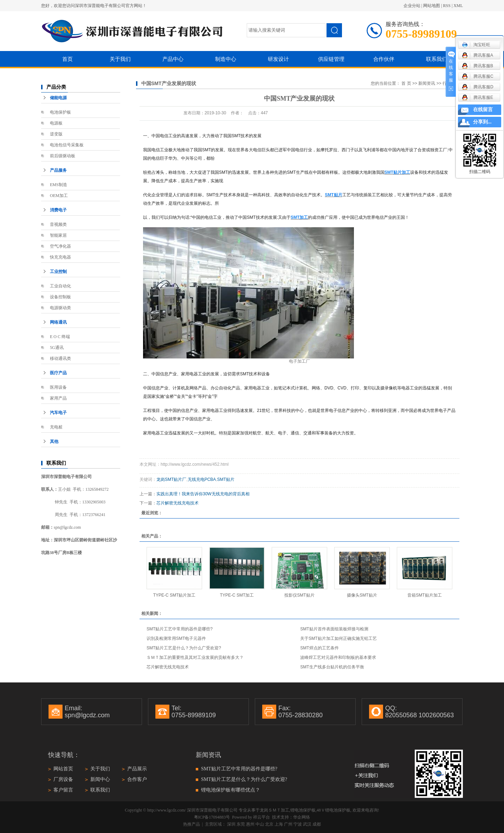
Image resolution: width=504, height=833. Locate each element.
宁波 (298, 824)
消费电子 (58, 210)
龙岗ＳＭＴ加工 (274, 810)
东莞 (241, 824)
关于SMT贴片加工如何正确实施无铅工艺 (338, 638)
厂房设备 (63, 779)
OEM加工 (59, 196)
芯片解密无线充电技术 (177, 503)
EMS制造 (59, 185)
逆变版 (56, 134)
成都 (317, 824)
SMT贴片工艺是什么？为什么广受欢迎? (184, 648)
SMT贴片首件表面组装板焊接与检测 (334, 629)
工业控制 (58, 272)
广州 (288, 824)
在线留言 (483, 110)
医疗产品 (58, 373)
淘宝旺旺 (476, 45)
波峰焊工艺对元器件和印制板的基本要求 (338, 657)
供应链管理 (331, 59)
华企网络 (302, 817)
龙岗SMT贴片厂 (171, 479)
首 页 (406, 83)
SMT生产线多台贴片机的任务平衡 (332, 667)
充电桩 (56, 427)
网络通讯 (58, 322)
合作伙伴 (384, 59)
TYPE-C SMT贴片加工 (175, 595)
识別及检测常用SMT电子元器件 (176, 638)
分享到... (482, 122)
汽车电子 (58, 413)
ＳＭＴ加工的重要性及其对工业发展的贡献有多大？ (195, 657)
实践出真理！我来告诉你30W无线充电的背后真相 (203, 494)
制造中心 (226, 59)
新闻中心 (100, 779)
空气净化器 (60, 246)
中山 (260, 824)
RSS (447, 6)
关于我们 (120, 59)
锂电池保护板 (303, 810)
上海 (279, 824)
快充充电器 (60, 257)
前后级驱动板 (63, 156)
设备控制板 (60, 297)
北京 (269, 824)
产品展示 (137, 769)
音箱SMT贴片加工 (424, 595)
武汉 (307, 824)
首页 (67, 59)
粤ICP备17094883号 (212, 817)
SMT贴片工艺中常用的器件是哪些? (180, 629)
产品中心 (173, 59)
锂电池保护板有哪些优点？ (231, 790)
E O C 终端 (60, 337)
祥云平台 (261, 817)
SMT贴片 (226, 479)
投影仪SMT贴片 (299, 595)
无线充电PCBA (202, 479)
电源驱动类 (60, 308)
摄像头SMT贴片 (362, 595)
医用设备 (58, 387)
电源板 (56, 123)
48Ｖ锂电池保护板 (334, 810)
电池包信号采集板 (67, 145)
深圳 (231, 824)
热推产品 (192, 824)
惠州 (250, 824)
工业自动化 (60, 286)
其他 (54, 441)
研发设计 (278, 59)
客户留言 (63, 790)
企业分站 (412, 6)
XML (458, 6)
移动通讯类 (60, 358)
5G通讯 (57, 348)
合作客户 (137, 779)
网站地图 (432, 6)
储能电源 (58, 98)
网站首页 (63, 769)
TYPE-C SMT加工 (237, 595)
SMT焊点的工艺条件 (319, 648)
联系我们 (437, 59)
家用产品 (58, 398)
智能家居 (58, 235)
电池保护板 (60, 112)
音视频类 (58, 224)
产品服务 (58, 170)
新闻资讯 (427, 83)
